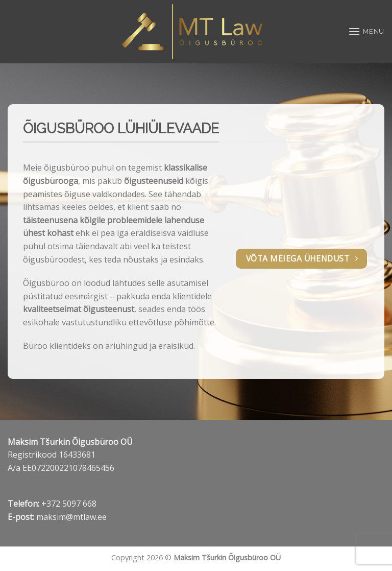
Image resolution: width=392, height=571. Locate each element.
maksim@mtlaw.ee (71, 517)
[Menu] (366, 31)
